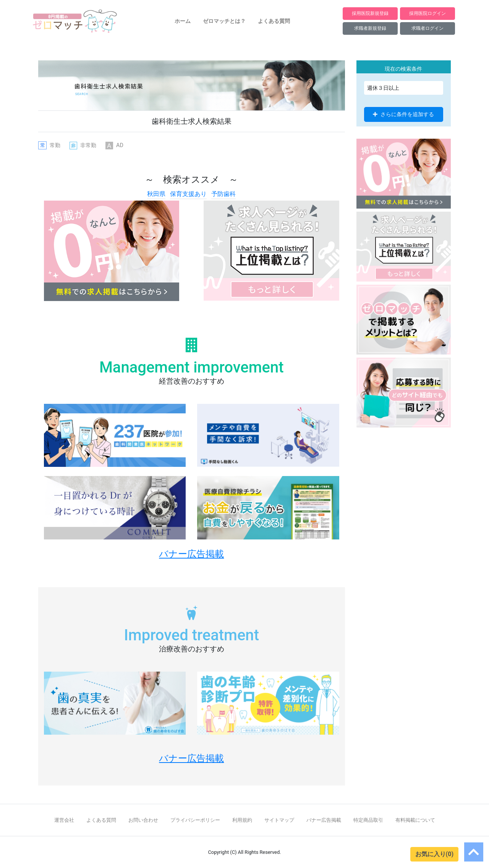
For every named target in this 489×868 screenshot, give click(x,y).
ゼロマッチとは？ (224, 21)
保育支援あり (188, 194)
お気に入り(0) (434, 854)
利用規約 (242, 820)
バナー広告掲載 (324, 820)
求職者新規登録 (370, 28)
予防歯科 (223, 194)
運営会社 (64, 820)
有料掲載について (415, 820)
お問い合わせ (143, 820)
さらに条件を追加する (403, 114)
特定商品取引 (368, 820)
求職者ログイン (427, 28)
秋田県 (156, 194)
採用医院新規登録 (370, 13)
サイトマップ (279, 820)
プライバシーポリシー (195, 820)
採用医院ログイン (427, 13)
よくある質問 (274, 21)
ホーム (183, 21)
